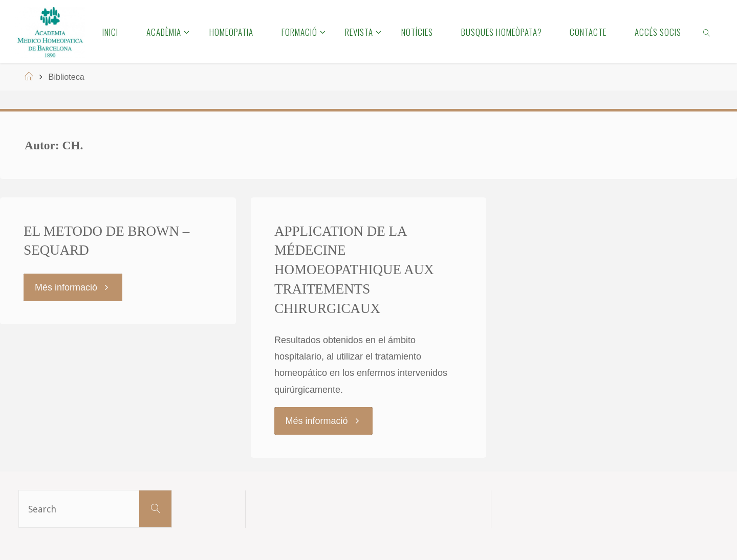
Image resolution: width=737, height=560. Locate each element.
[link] (707, 32)
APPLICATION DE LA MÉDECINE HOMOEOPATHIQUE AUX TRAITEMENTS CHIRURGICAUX (354, 270)
